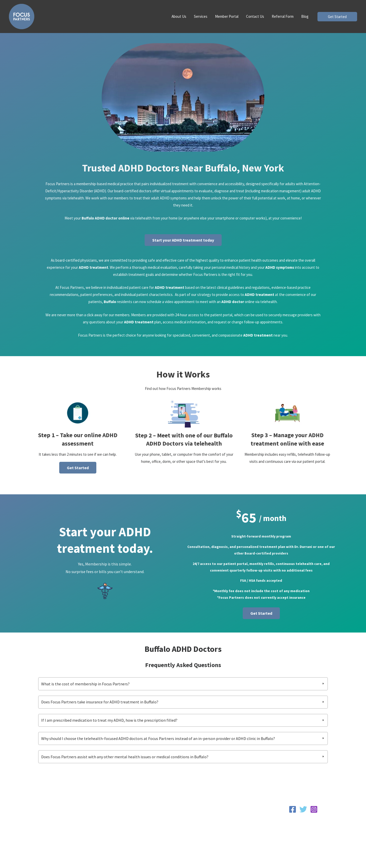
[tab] (183, 688)
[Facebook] (293, 814)
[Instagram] (314, 814)
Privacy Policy (303, 824)
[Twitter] (303, 814)
